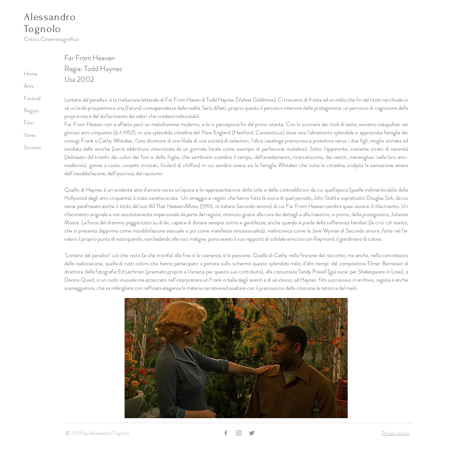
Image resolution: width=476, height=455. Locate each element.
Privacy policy (395, 433)
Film (29, 123)
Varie (30, 135)
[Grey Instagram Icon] (239, 433)
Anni (29, 86)
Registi (31, 110)
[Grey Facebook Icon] (226, 433)
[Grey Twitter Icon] (252, 433)
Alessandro (50, 17)
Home (30, 74)
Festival (32, 98)
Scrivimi (32, 147)
